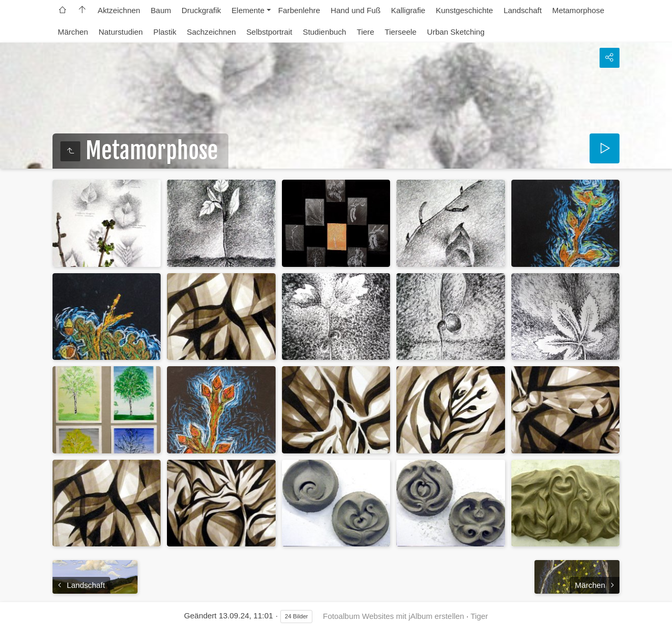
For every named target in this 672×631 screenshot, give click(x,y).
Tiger (479, 616)
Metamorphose (578, 11)
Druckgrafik (201, 11)
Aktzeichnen (119, 11)
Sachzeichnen (211, 32)
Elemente (248, 11)
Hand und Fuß (356, 11)
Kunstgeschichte (464, 11)
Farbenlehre (299, 11)
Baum (161, 11)
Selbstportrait (269, 32)
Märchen (73, 32)
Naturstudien (121, 32)
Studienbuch (325, 32)
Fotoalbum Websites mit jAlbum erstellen (393, 616)
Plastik (165, 32)
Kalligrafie (408, 11)
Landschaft (523, 11)
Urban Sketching (456, 32)
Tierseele (401, 32)
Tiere (365, 32)
